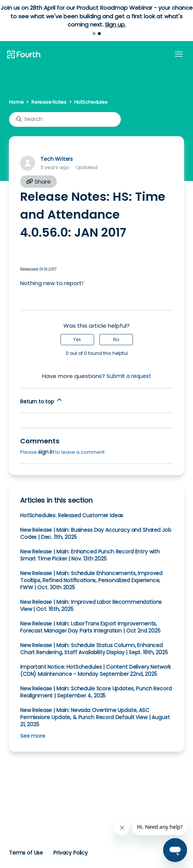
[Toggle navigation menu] (179, 54)
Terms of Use (26, 853)
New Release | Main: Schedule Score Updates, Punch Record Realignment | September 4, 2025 (96, 692)
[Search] (65, 119)
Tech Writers (57, 159)
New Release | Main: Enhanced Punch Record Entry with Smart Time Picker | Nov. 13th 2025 (90, 555)
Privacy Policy (71, 853)
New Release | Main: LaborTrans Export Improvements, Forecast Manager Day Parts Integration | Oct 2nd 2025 (90, 627)
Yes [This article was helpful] (77, 339)
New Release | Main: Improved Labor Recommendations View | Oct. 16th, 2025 (91, 605)
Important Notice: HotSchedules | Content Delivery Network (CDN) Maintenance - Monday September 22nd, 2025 (96, 670)
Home (16, 102)
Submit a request (129, 376)
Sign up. (115, 24)
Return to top (42, 401)
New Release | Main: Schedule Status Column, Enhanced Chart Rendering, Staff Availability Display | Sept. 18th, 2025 (94, 649)
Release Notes (49, 102)
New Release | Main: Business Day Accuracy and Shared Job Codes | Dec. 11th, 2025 (96, 533)
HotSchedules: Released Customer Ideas (72, 515)
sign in (46, 452)
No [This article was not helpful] (116, 339)
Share (38, 182)
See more (33, 736)
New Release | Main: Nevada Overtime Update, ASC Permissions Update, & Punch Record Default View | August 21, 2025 (95, 717)
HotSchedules (91, 102)
